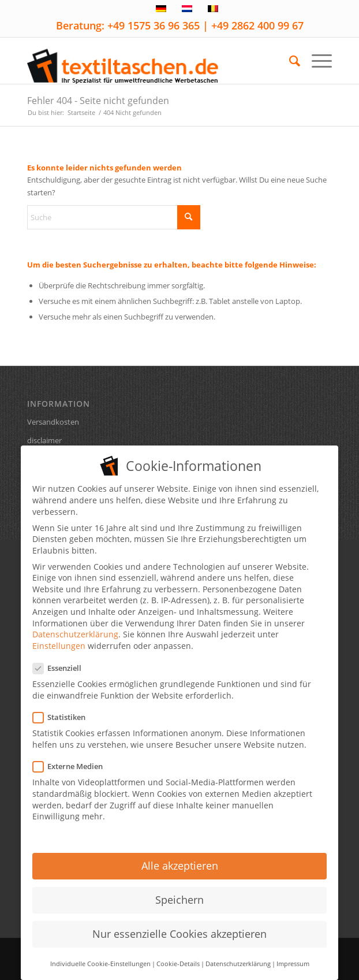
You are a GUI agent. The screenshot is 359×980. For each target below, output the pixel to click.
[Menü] (316, 61)
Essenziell (62, 661)
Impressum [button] (293, 956)
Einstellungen (59, 639)
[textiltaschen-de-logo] (149, 61)
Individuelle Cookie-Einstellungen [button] (100, 956)
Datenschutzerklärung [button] (238, 956)
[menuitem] (289, 61)
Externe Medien (72, 760)
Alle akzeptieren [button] (180, 859)
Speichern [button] (179, 893)
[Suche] (289, 61)
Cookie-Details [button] (178, 956)
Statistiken (64, 710)
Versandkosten (53, 422)
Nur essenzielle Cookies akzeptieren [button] (179, 927)
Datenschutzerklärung (75, 627)
